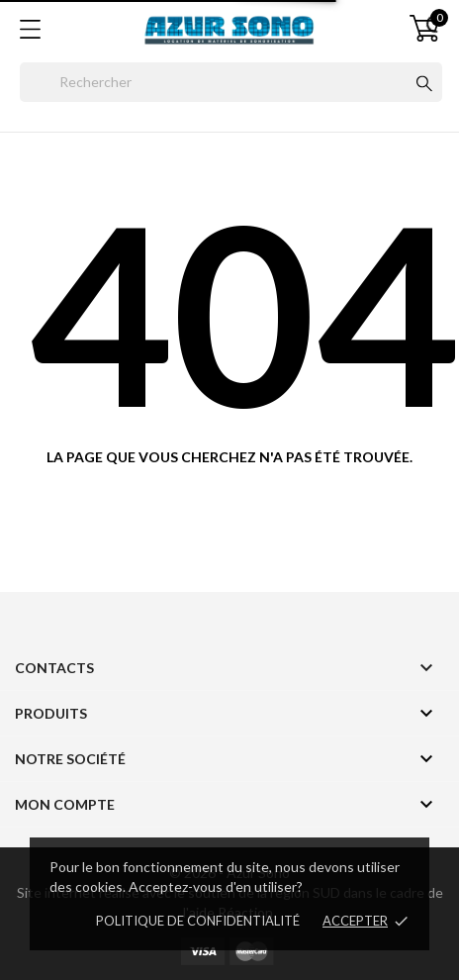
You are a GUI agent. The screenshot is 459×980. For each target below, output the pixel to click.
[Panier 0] (424, 28)
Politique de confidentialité (198, 921)
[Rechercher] (231, 82)
